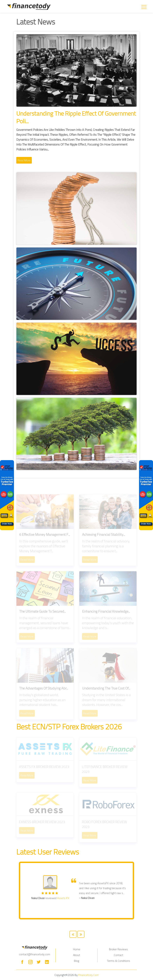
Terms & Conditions (119, 961)
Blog (76, 961)
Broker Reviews (118, 949)
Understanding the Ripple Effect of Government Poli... (76, 117)
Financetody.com (89, 975)
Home (77, 949)
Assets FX (63, 898)
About (76, 955)
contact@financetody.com (35, 954)
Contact (119, 955)
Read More (24, 160)
